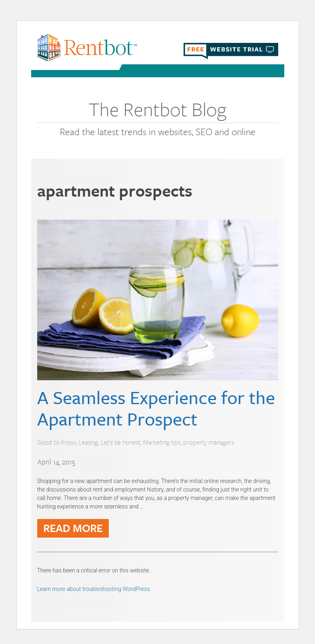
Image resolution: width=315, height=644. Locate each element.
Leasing (88, 442)
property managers (209, 442)
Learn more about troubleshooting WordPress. (94, 589)
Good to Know (56, 442)
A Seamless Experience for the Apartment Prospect (156, 408)
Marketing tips (162, 442)
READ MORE (73, 528)
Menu (272, 72)
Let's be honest (121, 442)
